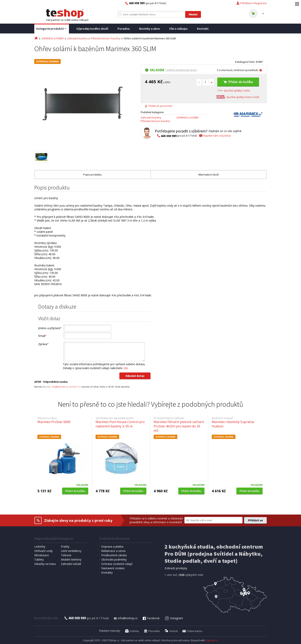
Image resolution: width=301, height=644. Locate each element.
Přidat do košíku (238, 82)
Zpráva (43, 344)
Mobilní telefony (71, 559)
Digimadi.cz (212, 640)
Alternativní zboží (208, 175)
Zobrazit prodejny (176, 568)
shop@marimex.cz (60, 387)
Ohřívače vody (43, 551)
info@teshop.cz (125, 618)
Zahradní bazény (77, 38)
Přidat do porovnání (158, 106)
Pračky (65, 547)
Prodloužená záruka (114, 555)
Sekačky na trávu (45, 564)
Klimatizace (42, 555)
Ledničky (40, 547)
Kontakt (203, 29)
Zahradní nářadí (71, 564)
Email (42, 336)
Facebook (151, 618)
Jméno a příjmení (50, 328)
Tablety (39, 559)
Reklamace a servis (113, 551)
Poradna (124, 29)
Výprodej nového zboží (92, 29)
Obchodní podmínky (114, 559)
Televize (66, 555)
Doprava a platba (112, 547)
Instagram (174, 618)
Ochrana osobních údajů (117, 564)
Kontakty (107, 572)
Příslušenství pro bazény (106, 38)
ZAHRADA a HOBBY (53, 38)
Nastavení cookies (113, 568)
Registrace (260, 3)
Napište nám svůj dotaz (215, 136)
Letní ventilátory (71, 551)
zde (126, 368)
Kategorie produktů (52, 29)
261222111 (74, 387)
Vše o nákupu (178, 29)
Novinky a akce (149, 29)
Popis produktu (92, 175)
